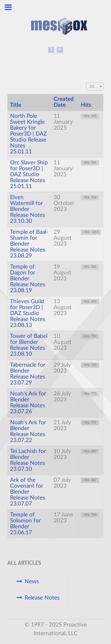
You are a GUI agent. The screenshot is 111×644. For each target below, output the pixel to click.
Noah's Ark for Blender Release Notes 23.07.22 (28, 431)
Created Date (64, 102)
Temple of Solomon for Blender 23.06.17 (25, 524)
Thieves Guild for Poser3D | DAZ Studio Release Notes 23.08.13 (28, 313)
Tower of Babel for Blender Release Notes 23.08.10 (29, 345)
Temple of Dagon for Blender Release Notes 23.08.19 (28, 279)
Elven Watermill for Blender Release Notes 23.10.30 (28, 209)
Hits (86, 105)
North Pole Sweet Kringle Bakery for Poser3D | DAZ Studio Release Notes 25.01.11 (28, 134)
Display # (86, 82)
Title (16, 105)
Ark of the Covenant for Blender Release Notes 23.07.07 (28, 492)
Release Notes (42, 598)
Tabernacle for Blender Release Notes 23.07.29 (28, 374)
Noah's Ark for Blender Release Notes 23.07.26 (28, 403)
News (32, 582)
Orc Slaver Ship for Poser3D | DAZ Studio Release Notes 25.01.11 (29, 175)
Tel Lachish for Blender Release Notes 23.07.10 (28, 460)
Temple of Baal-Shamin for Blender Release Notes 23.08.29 (29, 244)
